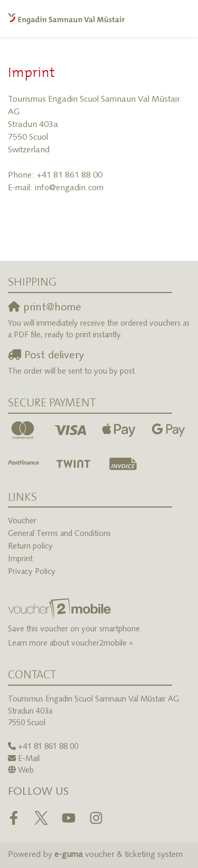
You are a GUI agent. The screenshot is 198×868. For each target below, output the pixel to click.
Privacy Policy (32, 572)
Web (26, 771)
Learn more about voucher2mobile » (70, 644)
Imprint (20, 559)
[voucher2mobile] (61, 609)
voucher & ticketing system (119, 855)
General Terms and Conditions (59, 534)
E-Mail (29, 759)
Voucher (22, 521)
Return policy (30, 547)
